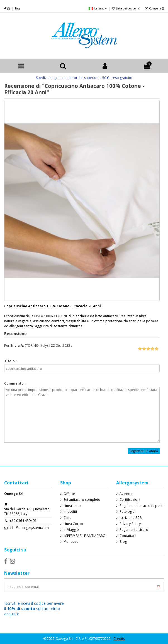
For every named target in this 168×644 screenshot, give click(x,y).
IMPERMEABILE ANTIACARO (85, 536)
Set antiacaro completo (82, 500)
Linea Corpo (73, 524)
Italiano (98, 8)
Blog (123, 542)
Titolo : (10, 361)
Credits (119, 639)
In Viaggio (71, 530)
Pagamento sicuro (134, 530)
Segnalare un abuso (144, 451)
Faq (17, 8)
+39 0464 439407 (23, 521)
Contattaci (128, 536)
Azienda (126, 494)
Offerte (69, 494)
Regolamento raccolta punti (141, 506)
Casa (67, 518)
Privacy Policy (130, 524)
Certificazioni (130, 500)
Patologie (127, 512)
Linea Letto (72, 506)
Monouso (71, 542)
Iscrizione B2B (131, 518)
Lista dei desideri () (127, 8)
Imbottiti (70, 512)
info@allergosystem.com (29, 528)
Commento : (15, 383)
